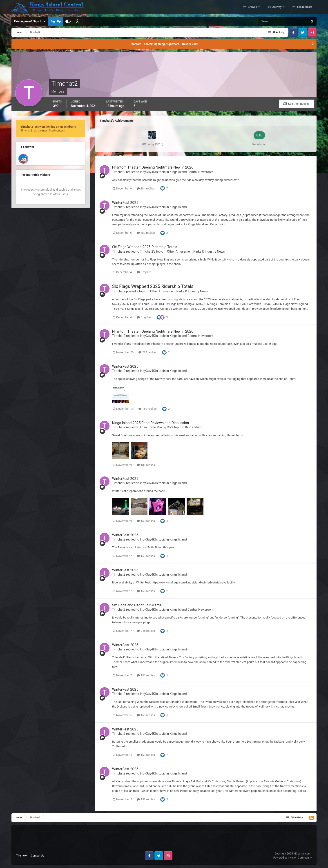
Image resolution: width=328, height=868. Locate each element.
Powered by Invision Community (293, 858)
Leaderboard (305, 7)
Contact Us (37, 856)
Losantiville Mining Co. (155, 427)
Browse (252, 7)
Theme (21, 856)
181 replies (146, 465)
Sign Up (56, 21)
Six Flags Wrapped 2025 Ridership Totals (144, 247)
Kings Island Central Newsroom (192, 172)
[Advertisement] (164, 840)
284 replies (146, 188)
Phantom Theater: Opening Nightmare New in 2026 (153, 167)
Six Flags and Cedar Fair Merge (137, 605)
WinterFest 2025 (125, 203)
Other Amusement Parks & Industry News (196, 251)
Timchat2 (119, 172)
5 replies (144, 272)
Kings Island (178, 207)
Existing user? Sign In (30, 21)
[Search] (283, 21)
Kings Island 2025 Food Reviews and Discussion (150, 423)
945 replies (146, 631)
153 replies (146, 233)
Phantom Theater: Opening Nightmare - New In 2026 (164, 44)
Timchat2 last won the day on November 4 (48, 127)
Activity (277, 7)
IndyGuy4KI (148, 172)
